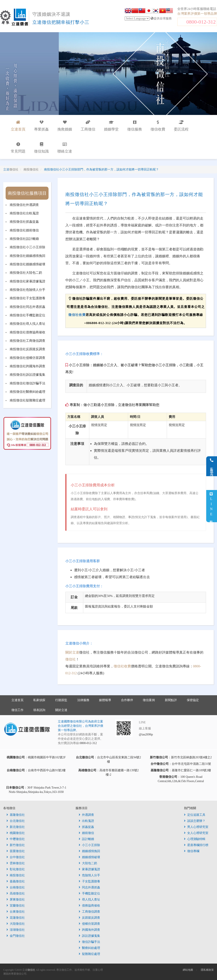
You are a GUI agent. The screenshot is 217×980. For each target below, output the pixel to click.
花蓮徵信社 (16, 918)
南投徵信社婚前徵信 (24, 230)
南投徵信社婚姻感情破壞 (28, 264)
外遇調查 (86, 815)
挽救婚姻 (65, 126)
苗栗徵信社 (16, 851)
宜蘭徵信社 (16, 906)
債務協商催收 (89, 906)
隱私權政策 (207, 970)
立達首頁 (17, 700)
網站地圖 (188, 970)
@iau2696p (146, 734)
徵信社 (71, 659)
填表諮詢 (39, 710)
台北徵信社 (16, 821)
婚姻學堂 (111, 126)
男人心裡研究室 (196, 827)
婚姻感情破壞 (89, 857)
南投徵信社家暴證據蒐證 (28, 281)
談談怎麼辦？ (195, 821)
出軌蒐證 (86, 821)
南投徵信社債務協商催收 (28, 332)
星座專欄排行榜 (196, 845)
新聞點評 (171, 700)
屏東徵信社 (16, 900)
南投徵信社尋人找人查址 (28, 324)
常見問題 (18, 148)
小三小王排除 (89, 845)
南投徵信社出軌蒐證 (24, 213)
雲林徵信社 (16, 863)
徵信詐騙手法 (89, 942)
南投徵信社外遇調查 (24, 205)
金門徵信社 (16, 936)
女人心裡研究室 (196, 833)
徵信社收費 (77, 315)
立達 (11, 169)
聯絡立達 (65, 148)
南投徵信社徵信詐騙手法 (28, 383)
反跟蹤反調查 (89, 918)
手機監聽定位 (89, 893)
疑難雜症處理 (89, 954)
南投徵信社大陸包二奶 (26, 273)
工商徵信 (88, 126)
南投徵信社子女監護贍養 (28, 298)
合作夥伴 (127, 700)
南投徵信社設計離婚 (24, 239)
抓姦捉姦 (86, 827)
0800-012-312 (201, 22)
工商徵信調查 (89, 912)
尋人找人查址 (89, 900)
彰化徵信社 (16, 869)
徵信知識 (41, 148)
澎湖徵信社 (16, 930)
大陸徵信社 (16, 924)
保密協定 (193, 700)
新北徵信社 (16, 827)
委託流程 (181, 126)
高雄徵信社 (16, 893)
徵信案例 (149, 700)
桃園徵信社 (16, 833)
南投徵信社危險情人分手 (28, 290)
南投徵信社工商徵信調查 (28, 341)
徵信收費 (158, 126)
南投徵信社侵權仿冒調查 (28, 358)
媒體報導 (105, 700)
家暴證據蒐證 (89, 869)
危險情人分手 (89, 875)
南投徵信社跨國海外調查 (28, 366)
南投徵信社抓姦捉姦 (24, 222)
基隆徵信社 (16, 815)
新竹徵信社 (16, 845)
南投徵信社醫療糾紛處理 (28, 392)
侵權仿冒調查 (89, 924)
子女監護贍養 (89, 881)
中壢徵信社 (16, 839)
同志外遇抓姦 (89, 887)
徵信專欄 (192, 851)
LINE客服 (211, 506)
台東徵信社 (16, 912)
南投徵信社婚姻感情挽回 (28, 256)
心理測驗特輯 (195, 839)
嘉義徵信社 (16, 881)
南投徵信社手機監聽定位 (28, 315)
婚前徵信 (86, 833)
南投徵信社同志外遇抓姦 (28, 307)
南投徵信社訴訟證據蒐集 (28, 375)
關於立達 (72, 652)
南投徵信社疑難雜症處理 (28, 400)
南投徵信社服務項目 (27, 193)
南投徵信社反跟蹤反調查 (28, 349)
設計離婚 (86, 839)
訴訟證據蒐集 (89, 936)
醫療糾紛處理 (89, 948)
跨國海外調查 (89, 930)
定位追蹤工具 (195, 815)
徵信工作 (17, 710)
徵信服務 (135, 126)
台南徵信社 (16, 887)
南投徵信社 (16, 875)
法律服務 (83, 700)
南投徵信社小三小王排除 (28, 247)
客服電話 (212, 466)
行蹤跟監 (61, 700)
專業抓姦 (41, 126)
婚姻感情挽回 (89, 851)
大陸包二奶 (88, 863)
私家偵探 (39, 700)
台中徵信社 (16, 857)
